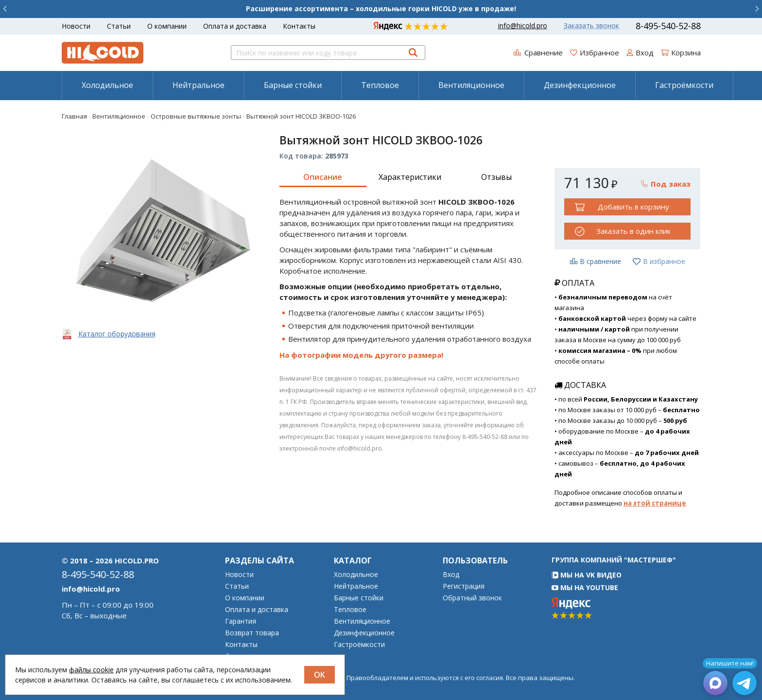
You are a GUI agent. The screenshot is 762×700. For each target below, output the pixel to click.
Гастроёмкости (684, 85)
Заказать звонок (591, 26)
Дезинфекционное (580, 85)
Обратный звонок (472, 598)
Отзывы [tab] (496, 177)
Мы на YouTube (585, 587)
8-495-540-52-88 (668, 26)
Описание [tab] (323, 177)
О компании (167, 26)
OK (320, 675)
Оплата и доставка (235, 26)
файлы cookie (91, 670)
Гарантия (241, 621)
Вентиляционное (471, 85)
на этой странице (655, 503)
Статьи (119, 26)
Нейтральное (199, 85)
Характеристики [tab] (410, 177)
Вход (451, 575)
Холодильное (107, 85)
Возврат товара (252, 633)
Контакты (299, 26)
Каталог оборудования (117, 334)
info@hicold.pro (523, 26)
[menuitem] (107, 85)
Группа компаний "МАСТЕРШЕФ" (614, 560)
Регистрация (464, 586)
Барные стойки (293, 85)
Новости (76, 26)
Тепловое (380, 85)
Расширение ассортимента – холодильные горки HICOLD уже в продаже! (381, 9)
